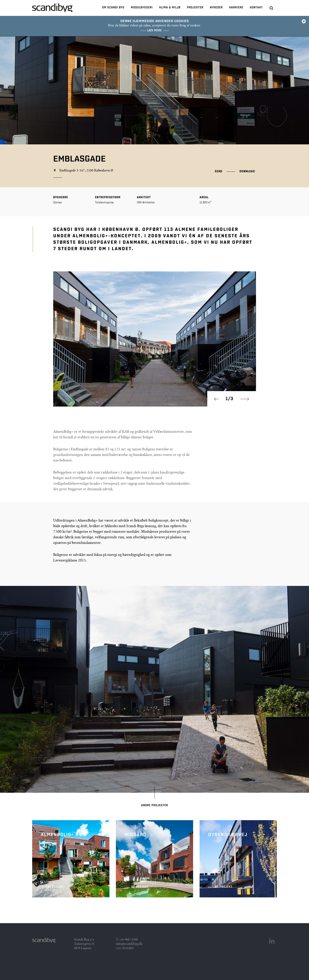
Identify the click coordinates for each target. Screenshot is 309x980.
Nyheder (216, 8)
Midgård (154, 859)
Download (247, 172)
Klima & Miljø (170, 8)
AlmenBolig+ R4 (71, 859)
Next (245, 399)
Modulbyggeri (142, 8)
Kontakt (256, 8)
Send (219, 172)
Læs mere (154, 31)
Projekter (195, 8)
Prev (218, 399)
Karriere (236, 8)
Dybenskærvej (238, 859)
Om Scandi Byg (113, 8)
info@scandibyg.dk (129, 944)
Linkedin (272, 941)
